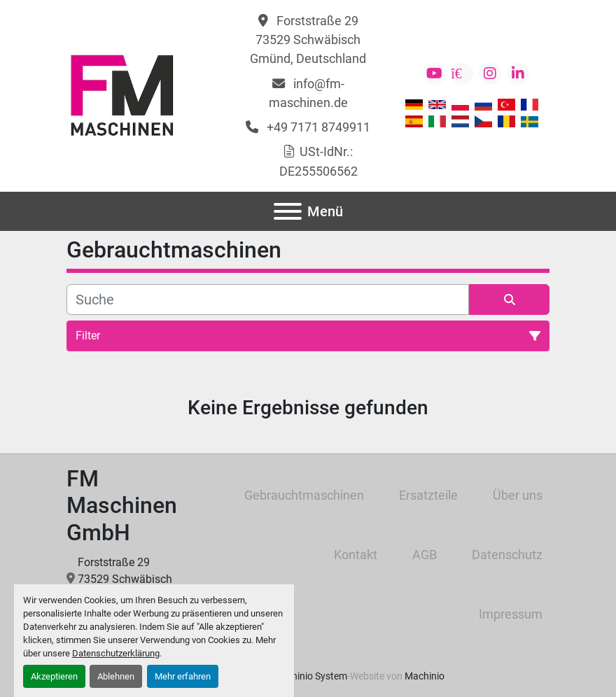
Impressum (511, 614)
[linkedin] (518, 73)
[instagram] (490, 73)
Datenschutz (507, 555)
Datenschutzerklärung (116, 653)
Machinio (425, 676)
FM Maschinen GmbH (122, 506)
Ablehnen (116, 676)
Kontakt (356, 555)
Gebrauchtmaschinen (304, 495)
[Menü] (288, 211)
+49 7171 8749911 (317, 127)
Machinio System (310, 676)
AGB (425, 555)
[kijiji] (462, 73)
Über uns (518, 495)
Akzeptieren (54, 676)
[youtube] (434, 73)
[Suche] (268, 300)
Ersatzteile (428, 495)
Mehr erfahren (183, 676)
